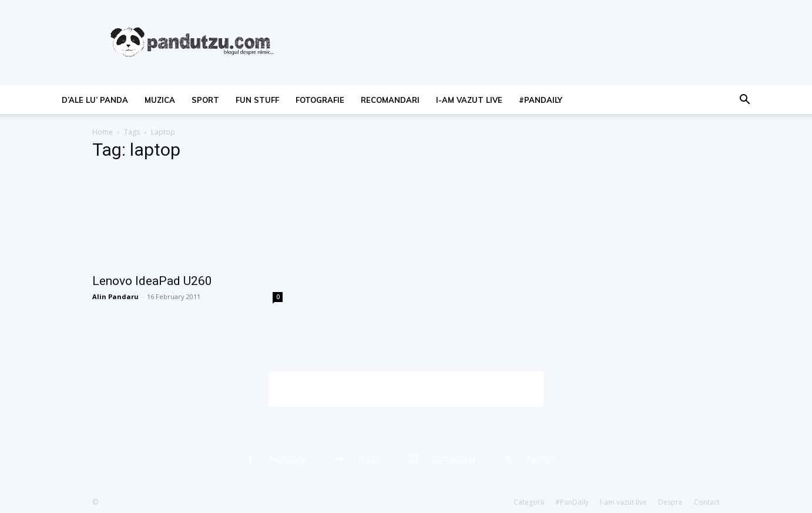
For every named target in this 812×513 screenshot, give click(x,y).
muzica (160, 100)
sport (205, 100)
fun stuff (257, 100)
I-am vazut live (469, 100)
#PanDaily (541, 100)
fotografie (320, 100)
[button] (744, 101)
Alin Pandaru (115, 296)
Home (103, 132)
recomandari (390, 100)
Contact (707, 502)
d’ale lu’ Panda (95, 100)
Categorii (529, 502)
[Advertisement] (406, 389)
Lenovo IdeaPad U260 (152, 281)
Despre (670, 502)
